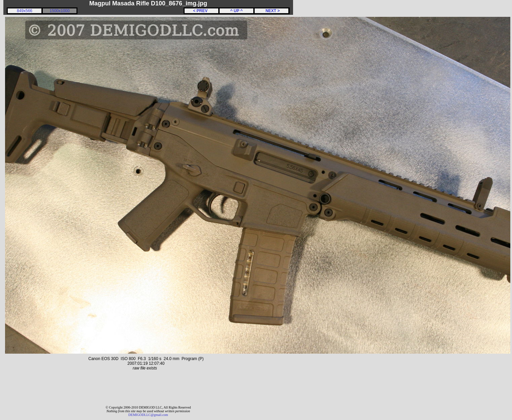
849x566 (25, 11)
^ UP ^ (236, 11)
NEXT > (271, 11)
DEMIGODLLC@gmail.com (148, 415)
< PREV (201, 11)
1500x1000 (59, 11)
